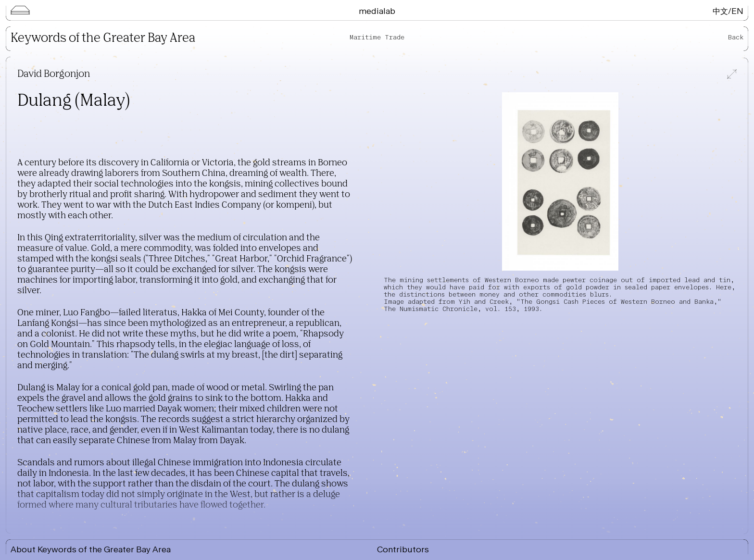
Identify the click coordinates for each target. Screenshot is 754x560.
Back (736, 37)
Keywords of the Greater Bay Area (103, 38)
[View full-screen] (731, 75)
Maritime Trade (377, 37)
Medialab (377, 11)
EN (737, 11)
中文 (720, 11)
